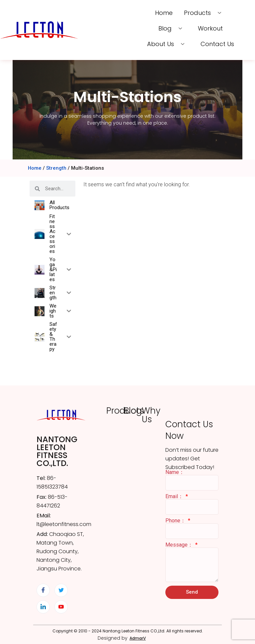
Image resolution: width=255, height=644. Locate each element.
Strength (56, 168)
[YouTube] (61, 607)
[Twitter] (61, 590)
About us (169, 44)
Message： (180, 545)
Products (204, 13)
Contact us (217, 44)
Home (165, 13)
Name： (175, 472)
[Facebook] (43, 590)
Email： (175, 497)
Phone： (176, 521)
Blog (173, 28)
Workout (210, 28)
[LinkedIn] (43, 607)
